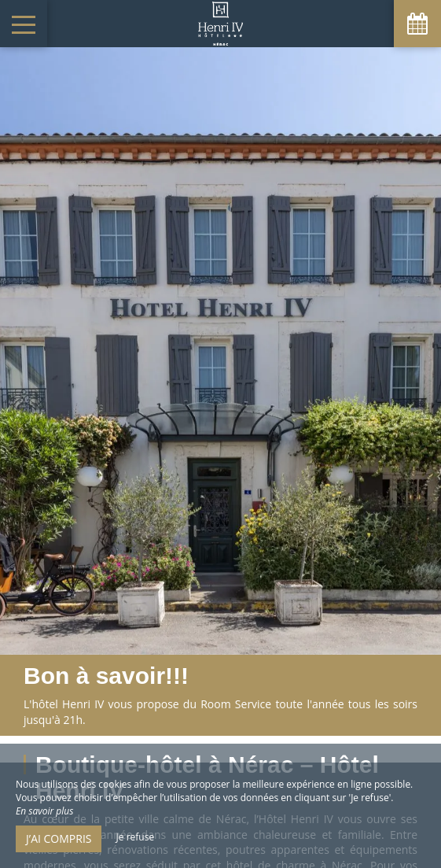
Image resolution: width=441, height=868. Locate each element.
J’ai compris (59, 838)
